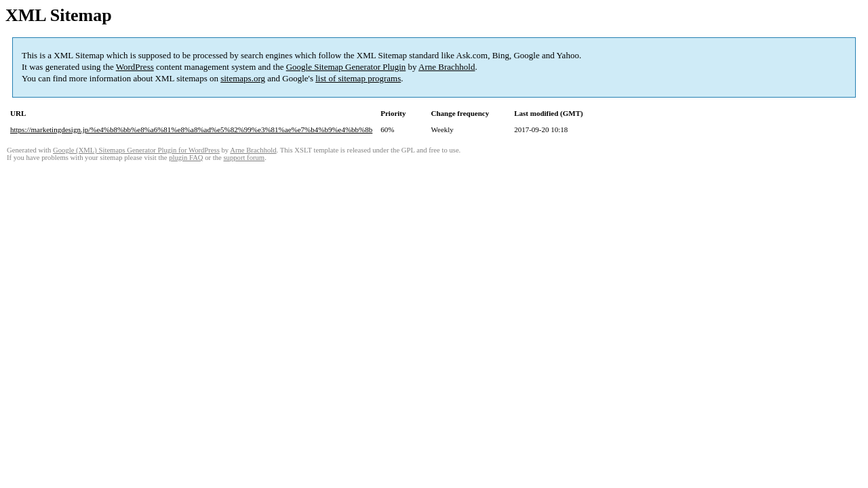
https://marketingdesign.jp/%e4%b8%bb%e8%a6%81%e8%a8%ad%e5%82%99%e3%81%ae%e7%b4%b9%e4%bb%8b (191, 129)
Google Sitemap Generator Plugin (346, 67)
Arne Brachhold (447, 67)
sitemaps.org (243, 78)
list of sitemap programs (358, 78)
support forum (244, 158)
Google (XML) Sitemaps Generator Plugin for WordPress (136, 150)
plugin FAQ (186, 158)
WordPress (135, 67)
